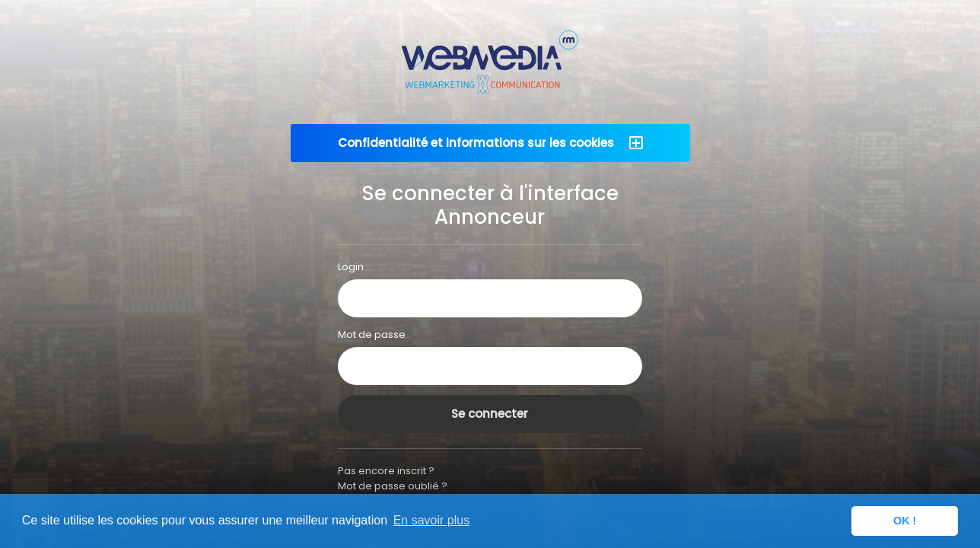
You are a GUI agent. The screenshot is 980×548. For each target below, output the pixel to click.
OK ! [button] (905, 521)
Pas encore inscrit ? (386, 471)
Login (351, 267)
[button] (490, 143)
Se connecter (490, 414)
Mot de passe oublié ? (393, 486)
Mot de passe (372, 335)
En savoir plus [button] (432, 520)
